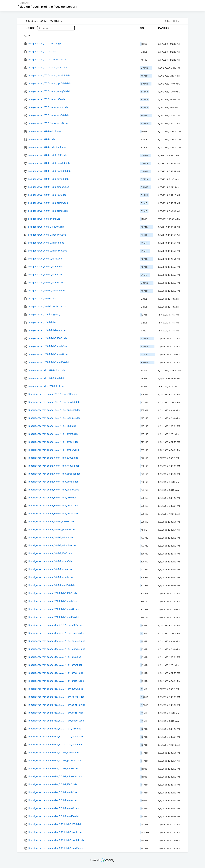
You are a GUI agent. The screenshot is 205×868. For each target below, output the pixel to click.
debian (25, 7)
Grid (176, 21)
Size (142, 28)
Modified (164, 28)
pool (36, 7)
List (167, 21)
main (45, 7)
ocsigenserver (65, 7)
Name (32, 28)
